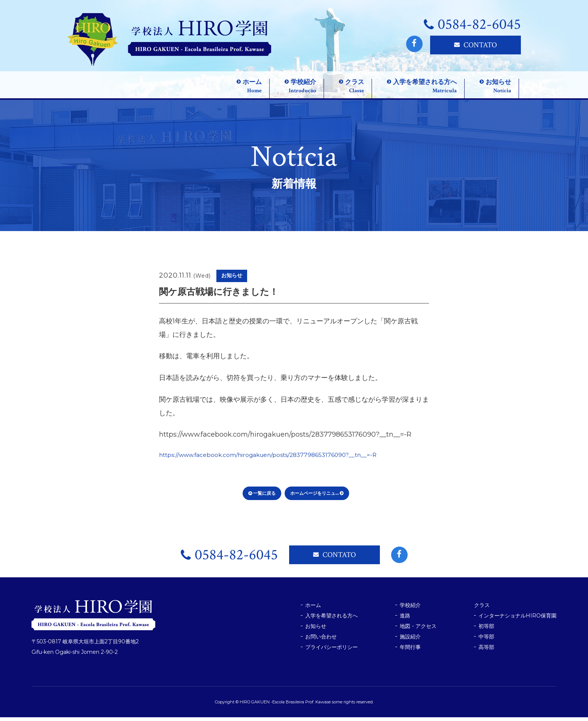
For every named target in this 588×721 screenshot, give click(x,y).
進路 (405, 619)
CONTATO (475, 45)
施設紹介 (410, 640)
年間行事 (410, 651)
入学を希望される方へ (331, 619)
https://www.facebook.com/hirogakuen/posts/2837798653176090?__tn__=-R (285, 458)
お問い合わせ (321, 640)
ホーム (313, 609)
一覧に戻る (262, 497)
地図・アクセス (418, 630)
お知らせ (316, 630)
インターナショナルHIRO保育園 (517, 619)
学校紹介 (410, 609)
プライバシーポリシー (331, 651)
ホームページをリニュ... (317, 497)
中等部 (486, 640)
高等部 (486, 651)
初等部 (486, 630)
